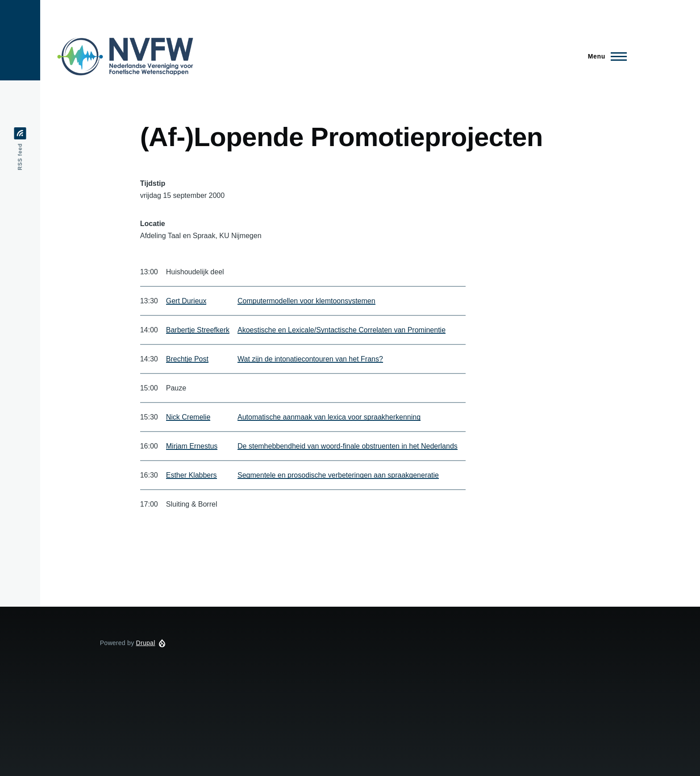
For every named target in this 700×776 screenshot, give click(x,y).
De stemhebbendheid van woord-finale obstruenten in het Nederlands (348, 446)
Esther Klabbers (192, 475)
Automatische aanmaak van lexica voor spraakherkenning (329, 417)
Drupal (146, 643)
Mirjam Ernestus (192, 446)
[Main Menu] (605, 56)
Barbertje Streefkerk (198, 330)
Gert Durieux (186, 301)
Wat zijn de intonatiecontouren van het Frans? (310, 359)
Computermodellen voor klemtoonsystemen (306, 301)
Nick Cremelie (188, 417)
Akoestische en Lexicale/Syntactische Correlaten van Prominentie (342, 330)
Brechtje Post (187, 359)
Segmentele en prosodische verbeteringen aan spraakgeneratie (338, 475)
